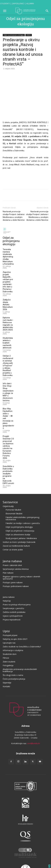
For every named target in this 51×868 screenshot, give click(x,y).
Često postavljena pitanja (14, 659)
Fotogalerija (8, 645)
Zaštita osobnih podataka (14, 592)
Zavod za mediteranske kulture (16, 526)
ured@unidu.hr (34, 723)
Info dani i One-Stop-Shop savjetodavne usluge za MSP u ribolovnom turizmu (8, 372)
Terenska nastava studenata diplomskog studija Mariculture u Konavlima (8, 237)
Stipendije (7, 663)
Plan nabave (8, 553)
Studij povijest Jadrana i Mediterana (21, 518)
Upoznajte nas (9, 623)
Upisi (6, 611)
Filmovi (6, 638)
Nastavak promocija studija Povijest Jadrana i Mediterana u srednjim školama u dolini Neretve (37, 196)
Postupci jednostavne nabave (16, 566)
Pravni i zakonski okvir (12, 545)
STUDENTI (5, 3)
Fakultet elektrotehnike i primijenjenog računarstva (22, 498)
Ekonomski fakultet (14, 493)
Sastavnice (10, 482)
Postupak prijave (10, 615)
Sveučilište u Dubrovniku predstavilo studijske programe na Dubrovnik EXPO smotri (8, 455)
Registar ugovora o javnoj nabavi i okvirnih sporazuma (21, 558)
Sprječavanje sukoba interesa (16, 549)
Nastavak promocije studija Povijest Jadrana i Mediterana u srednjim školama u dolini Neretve (14, 196)
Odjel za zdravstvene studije (18, 514)
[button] (5, 11)
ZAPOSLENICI (18, 3)
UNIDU (29, 35)
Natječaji (7, 581)
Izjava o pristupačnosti (13, 596)
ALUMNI (30, 3)
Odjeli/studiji (8, 486)
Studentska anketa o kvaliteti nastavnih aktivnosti (8, 323)
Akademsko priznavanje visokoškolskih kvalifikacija (20, 650)
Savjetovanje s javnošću (13, 588)
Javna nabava (12, 541)
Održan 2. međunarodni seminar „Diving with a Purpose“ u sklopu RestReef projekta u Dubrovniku (8, 346)
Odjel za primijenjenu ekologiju (14, 35)
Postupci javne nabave (13, 562)
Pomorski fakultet (13, 490)
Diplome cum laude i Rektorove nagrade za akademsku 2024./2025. (8, 304)
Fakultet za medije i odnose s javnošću (23, 503)
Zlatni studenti (9, 642)
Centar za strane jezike (13, 530)
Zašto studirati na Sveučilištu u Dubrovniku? (22, 626)
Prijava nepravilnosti (12, 600)
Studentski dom (10, 634)
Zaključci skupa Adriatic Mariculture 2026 (8, 285)
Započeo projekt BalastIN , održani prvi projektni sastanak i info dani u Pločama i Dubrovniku (8, 262)
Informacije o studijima (13, 630)
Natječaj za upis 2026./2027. (15, 619)
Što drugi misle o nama (13, 655)
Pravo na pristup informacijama (17, 584)
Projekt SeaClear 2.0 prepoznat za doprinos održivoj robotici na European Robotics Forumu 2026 (8, 427)
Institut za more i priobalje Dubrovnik (19, 522)
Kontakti (6, 666)
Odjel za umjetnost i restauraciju (20, 511)
